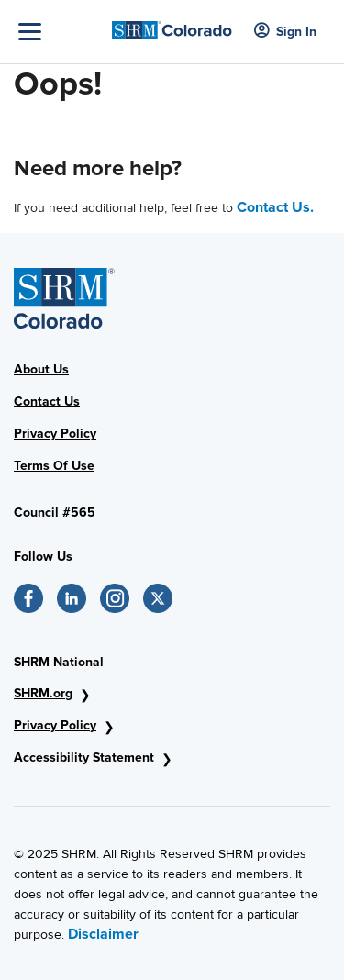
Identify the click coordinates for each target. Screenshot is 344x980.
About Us (41, 369)
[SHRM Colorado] (172, 25)
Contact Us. (275, 207)
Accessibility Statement (84, 757)
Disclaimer (103, 934)
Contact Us (47, 401)
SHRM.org (43, 693)
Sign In (285, 32)
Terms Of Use (54, 466)
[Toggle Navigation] (61, 32)
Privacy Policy (55, 434)
